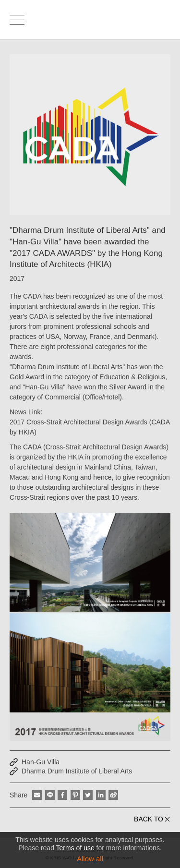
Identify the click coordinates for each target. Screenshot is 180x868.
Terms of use (75, 848)
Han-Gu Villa (41, 762)
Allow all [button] (90, 859)
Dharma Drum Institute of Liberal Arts (77, 771)
